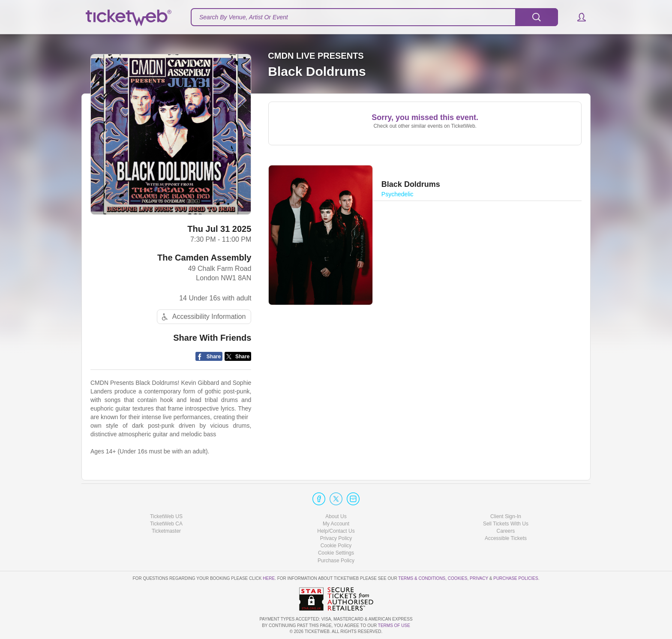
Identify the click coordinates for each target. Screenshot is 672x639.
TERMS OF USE (394, 625)
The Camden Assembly (204, 258)
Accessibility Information (203, 317)
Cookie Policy (336, 546)
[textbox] (374, 17)
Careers (506, 531)
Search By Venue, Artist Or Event (244, 17)
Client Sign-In (506, 516)
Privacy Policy (336, 538)
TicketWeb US (166, 516)
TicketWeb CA (166, 524)
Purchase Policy (336, 561)
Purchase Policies (516, 578)
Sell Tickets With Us (506, 524)
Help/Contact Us (336, 531)
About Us (336, 516)
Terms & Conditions (422, 578)
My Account (336, 524)
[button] (577, 17)
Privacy (479, 578)
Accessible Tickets (506, 538)
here (269, 578)
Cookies (458, 578)
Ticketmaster (166, 531)
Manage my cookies (336, 553)
